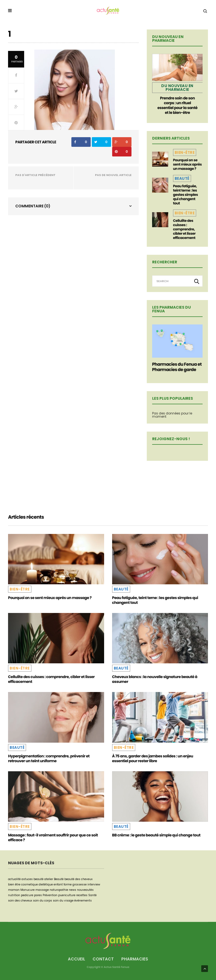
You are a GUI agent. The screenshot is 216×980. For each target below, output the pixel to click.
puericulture (67, 895)
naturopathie (59, 890)
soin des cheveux (20, 901)
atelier (49, 879)
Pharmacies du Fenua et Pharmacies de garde (177, 367)
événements (83, 901)
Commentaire (33, 206)
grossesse (80, 884)
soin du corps (43, 901)
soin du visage (63, 901)
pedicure (27, 895)
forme (68, 884)
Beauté (182, 178)
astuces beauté (32, 879)
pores (38, 895)
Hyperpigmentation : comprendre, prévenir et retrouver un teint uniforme (49, 758)
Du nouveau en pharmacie (177, 88)
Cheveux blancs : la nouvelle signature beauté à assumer (155, 679)
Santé (92, 895)
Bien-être (185, 152)
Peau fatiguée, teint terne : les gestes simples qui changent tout (186, 195)
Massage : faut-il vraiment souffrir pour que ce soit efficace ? (53, 837)
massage (42, 890)
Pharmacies (135, 959)
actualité (14, 879)
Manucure (28, 890)
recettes (82, 895)
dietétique (46, 884)
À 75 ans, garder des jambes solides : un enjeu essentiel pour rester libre (153, 758)
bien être (14, 884)
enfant (58, 884)
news (73, 890)
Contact (103, 959)
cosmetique (30, 884)
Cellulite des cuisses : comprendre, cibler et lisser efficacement (184, 229)
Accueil (76, 959)
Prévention (50, 895)
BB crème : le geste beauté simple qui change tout (156, 835)
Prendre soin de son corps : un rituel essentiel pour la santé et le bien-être (177, 105)
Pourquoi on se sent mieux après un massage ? (187, 164)
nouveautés (85, 890)
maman (14, 890)
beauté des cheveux (78, 879)
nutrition (14, 895)
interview (94, 884)
